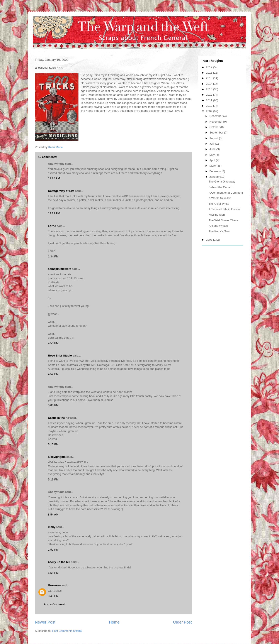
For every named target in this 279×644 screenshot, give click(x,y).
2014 (210, 84)
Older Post (182, 622)
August (214, 138)
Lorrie (52, 226)
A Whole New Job (220, 198)
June (213, 149)
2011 (210, 100)
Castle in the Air (59, 418)
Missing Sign (217, 215)
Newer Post (45, 622)
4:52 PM (53, 374)
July (212, 144)
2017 (210, 67)
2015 (210, 78)
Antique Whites (218, 226)
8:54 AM (53, 515)
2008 (210, 240)
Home (114, 622)
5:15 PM (53, 444)
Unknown (54, 585)
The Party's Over (219, 231)
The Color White (219, 204)
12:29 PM (54, 213)
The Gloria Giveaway (222, 182)
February (216, 171)
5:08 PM (53, 405)
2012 (210, 95)
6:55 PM (53, 573)
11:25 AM (54, 178)
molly (52, 527)
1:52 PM (53, 550)
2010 (210, 106)
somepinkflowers (60, 269)
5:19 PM (53, 479)
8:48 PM (53, 596)
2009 (210, 111)
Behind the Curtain (220, 187)
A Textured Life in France (224, 209)
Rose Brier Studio (60, 356)
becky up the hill (59, 562)
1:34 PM (53, 256)
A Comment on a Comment (226, 193)
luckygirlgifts (57, 457)
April (213, 160)
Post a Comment (54, 604)
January (215, 177)
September (217, 133)
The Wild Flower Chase (223, 220)
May (213, 155)
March (214, 166)
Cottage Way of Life (61, 191)
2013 (210, 89)
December (216, 116)
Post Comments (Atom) (67, 631)
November (216, 122)
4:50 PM (53, 343)
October (215, 127)
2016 (210, 73)
